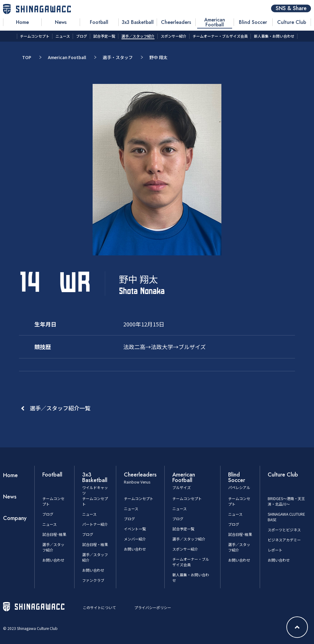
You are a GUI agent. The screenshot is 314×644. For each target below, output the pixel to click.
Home (10, 475)
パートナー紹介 (95, 524)
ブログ (48, 514)
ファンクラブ (93, 580)
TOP (27, 57)
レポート (275, 550)
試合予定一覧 (183, 529)
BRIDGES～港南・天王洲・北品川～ (286, 501)
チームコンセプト (139, 498)
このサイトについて (99, 607)
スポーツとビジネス (284, 530)
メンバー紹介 (135, 539)
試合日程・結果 (95, 544)
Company (15, 518)
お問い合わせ (53, 560)
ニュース (50, 524)
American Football (67, 57)
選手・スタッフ (118, 57)
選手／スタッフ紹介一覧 (60, 408)
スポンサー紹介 (185, 549)
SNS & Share (291, 8)
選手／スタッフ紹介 (189, 539)
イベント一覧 (135, 529)
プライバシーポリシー (153, 607)
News (10, 497)
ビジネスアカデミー (284, 540)
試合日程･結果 (54, 534)
